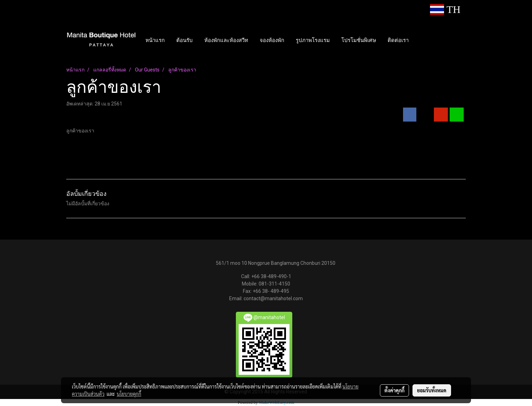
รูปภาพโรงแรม (313, 40)
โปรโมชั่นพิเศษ (359, 40)
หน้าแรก (155, 40)
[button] (421, 40)
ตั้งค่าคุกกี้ (394, 390)
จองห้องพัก (272, 40)
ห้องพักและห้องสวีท (226, 40)
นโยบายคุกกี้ (129, 394)
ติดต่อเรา (398, 40)
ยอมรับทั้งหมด (432, 390)
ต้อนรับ (185, 40)
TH (445, 9)
